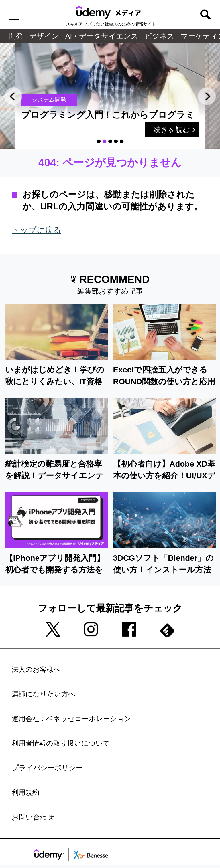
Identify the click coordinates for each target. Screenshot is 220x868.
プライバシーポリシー (47, 768)
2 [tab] (104, 142)
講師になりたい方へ (44, 694)
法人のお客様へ (36, 669)
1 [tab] (99, 142)
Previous (13, 96)
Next (207, 96)
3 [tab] (110, 142)
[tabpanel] (112, 96)
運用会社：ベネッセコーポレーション (72, 719)
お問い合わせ (33, 817)
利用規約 (25, 792)
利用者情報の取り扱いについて (61, 743)
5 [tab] (121, 142)
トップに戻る (37, 230)
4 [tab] (116, 142)
